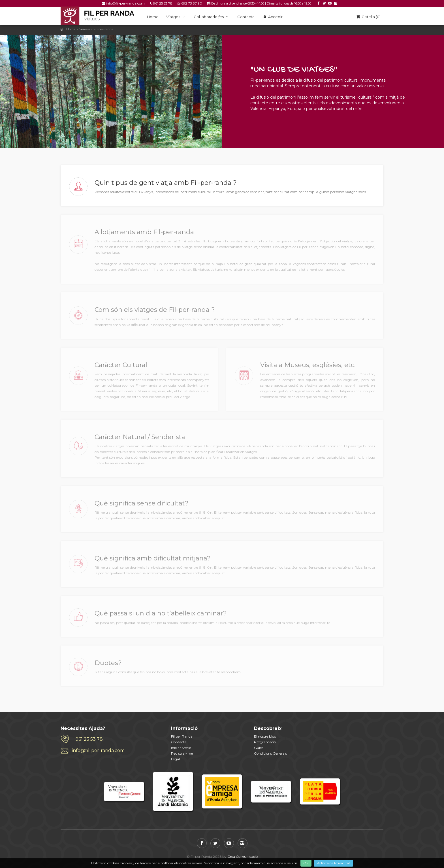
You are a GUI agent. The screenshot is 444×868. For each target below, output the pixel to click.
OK (306, 863)
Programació (265, 742)
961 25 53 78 (163, 3)
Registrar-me (182, 753)
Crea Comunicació (243, 857)
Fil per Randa (182, 736)
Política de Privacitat (333, 863)
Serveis (85, 29)
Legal (175, 759)
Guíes (259, 748)
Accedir (272, 17)
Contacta (246, 17)
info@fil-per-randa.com (125, 3)
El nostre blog (265, 736)
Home (153, 17)
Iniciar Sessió (181, 748)
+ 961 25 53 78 (87, 739)
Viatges (176, 17)
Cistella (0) (368, 17)
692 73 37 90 (192, 3)
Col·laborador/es (212, 17)
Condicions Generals (270, 753)
